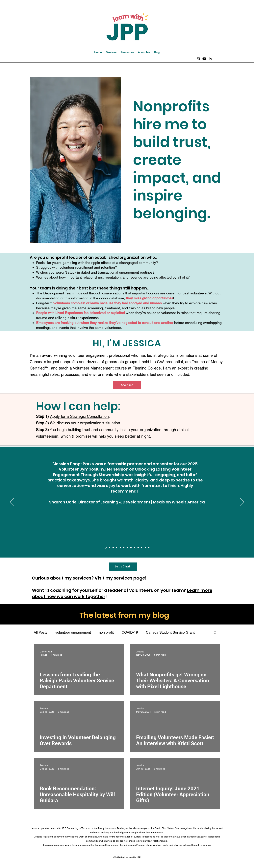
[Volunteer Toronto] (131, 548)
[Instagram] (198, 59)
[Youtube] (204, 59)
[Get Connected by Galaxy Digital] (113, 548)
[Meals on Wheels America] (106, 548)
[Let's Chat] (123, 567)
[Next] (242, 502)
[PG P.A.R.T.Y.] (127, 548)
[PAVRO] (138, 548)
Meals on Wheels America (179, 502)
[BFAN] (124, 548)
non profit (106, 632)
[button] (111, 52)
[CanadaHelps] (117, 548)
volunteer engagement (73, 632)
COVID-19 (130, 632)
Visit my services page (120, 578)
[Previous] (12, 502)
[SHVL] (149, 548)
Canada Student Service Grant (170, 632)
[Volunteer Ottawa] (142, 548)
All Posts (41, 632)
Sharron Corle (63, 502)
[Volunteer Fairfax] (120, 548)
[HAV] (145, 548)
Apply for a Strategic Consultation (79, 416)
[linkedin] (210, 59)
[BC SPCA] (110, 548)
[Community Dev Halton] (135, 548)
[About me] (127, 385)
